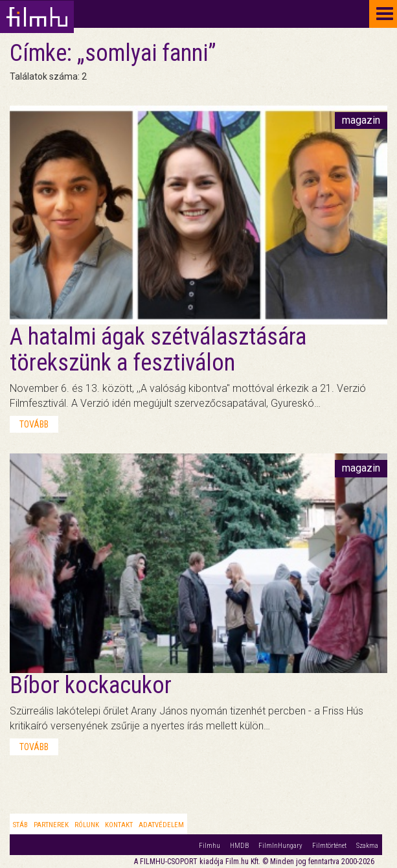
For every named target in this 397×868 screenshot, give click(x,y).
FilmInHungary (280, 846)
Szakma (367, 846)
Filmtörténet (329, 846)
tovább (34, 424)
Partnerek (51, 825)
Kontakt (119, 825)
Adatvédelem (161, 825)
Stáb (20, 825)
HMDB (239, 846)
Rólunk (87, 825)
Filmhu (210, 846)
